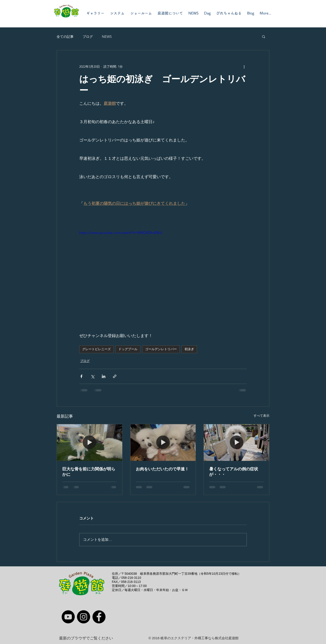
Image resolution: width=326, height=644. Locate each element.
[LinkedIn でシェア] (104, 376)
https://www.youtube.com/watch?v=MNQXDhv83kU (121, 233)
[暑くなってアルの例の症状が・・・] (236, 443)
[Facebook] (99, 617)
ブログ (88, 37)
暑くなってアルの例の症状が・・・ (234, 472)
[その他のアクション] (244, 67)
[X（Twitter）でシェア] (92, 376)
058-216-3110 (131, 578)
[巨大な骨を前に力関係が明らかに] (90, 443)
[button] (264, 36)
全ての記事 (65, 37)
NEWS (107, 37)
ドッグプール (128, 349)
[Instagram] (84, 617)
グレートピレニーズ (96, 349)
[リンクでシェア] (115, 376)
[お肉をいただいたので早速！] (163, 443)
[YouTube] (68, 617)
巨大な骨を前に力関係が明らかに (89, 472)
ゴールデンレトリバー (161, 349)
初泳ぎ (189, 349)
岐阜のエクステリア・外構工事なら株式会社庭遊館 (200, 638)
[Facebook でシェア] (81, 376)
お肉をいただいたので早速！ (162, 469)
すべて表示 (261, 416)
